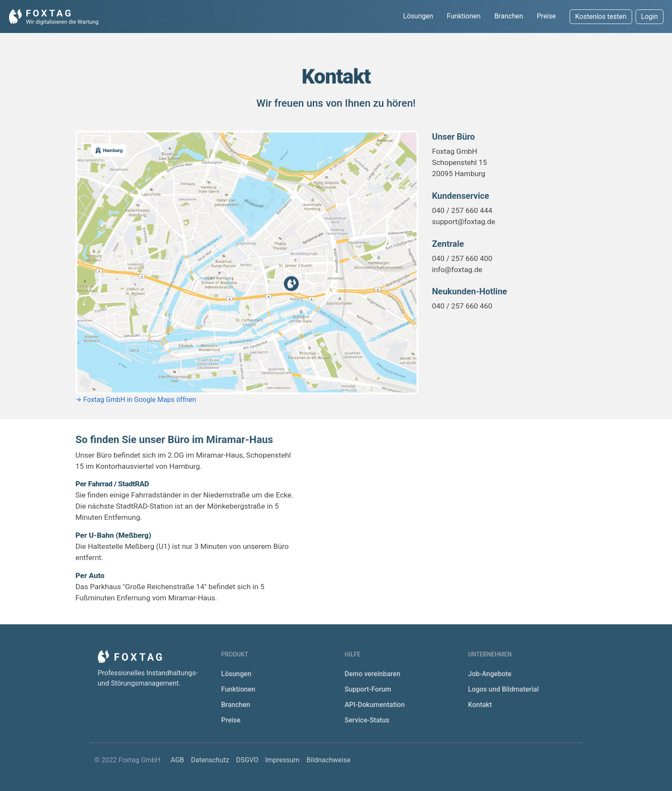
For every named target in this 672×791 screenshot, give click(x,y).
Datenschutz (211, 760)
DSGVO (248, 760)
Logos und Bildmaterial (503, 689)
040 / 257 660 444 (462, 210)
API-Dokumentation (375, 705)
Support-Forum (368, 689)
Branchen (508, 16)
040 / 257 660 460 (462, 306)
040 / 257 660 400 (462, 258)
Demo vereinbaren (372, 674)
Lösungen (418, 16)
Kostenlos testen (601, 16)
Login (649, 16)
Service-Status (367, 720)
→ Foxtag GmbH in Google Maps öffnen (136, 400)
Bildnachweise (328, 760)
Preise (546, 16)
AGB (178, 760)
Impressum (283, 760)
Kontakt (480, 705)
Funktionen (464, 16)
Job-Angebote (490, 674)
